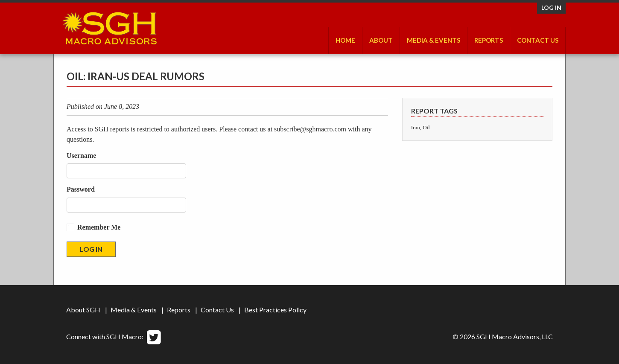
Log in (551, 7)
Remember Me (99, 227)
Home (345, 40)
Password (81, 189)
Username (81, 156)
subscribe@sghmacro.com (310, 129)
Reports (489, 40)
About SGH (83, 310)
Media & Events (434, 40)
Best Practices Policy (275, 310)
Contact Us (538, 40)
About (381, 40)
